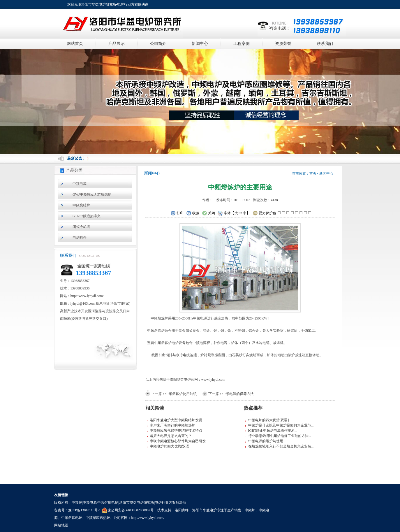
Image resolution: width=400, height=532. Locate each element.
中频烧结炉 (81, 205)
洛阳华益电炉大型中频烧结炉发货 (176, 420)
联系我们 (325, 44)
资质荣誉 (283, 44)
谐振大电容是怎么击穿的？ (171, 436)
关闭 (208, 213)
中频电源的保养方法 (238, 394)
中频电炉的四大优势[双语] (170, 446)
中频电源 (80, 184)
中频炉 (250, 510)
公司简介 (158, 44)
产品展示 (117, 44)
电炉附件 (80, 238)
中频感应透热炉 (98, 518)
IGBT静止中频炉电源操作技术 (272, 431)
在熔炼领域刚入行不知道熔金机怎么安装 (280, 446)
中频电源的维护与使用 (266, 441)
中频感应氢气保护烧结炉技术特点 (176, 431)
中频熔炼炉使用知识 (181, 394)
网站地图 (61, 525)
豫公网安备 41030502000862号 (128, 510)
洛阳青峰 (182, 510)
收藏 (193, 213)
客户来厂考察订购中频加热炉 (172, 425)
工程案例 (242, 44)
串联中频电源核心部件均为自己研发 (178, 441)
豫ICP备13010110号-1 (84, 510)
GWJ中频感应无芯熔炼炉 (92, 194)
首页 (313, 173)
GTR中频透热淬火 (87, 216)
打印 (177, 213)
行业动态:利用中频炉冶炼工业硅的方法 (278, 436)
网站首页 (75, 44)
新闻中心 (200, 44)
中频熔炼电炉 (72, 518)
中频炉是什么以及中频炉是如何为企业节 (280, 425)
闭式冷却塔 (81, 227)
